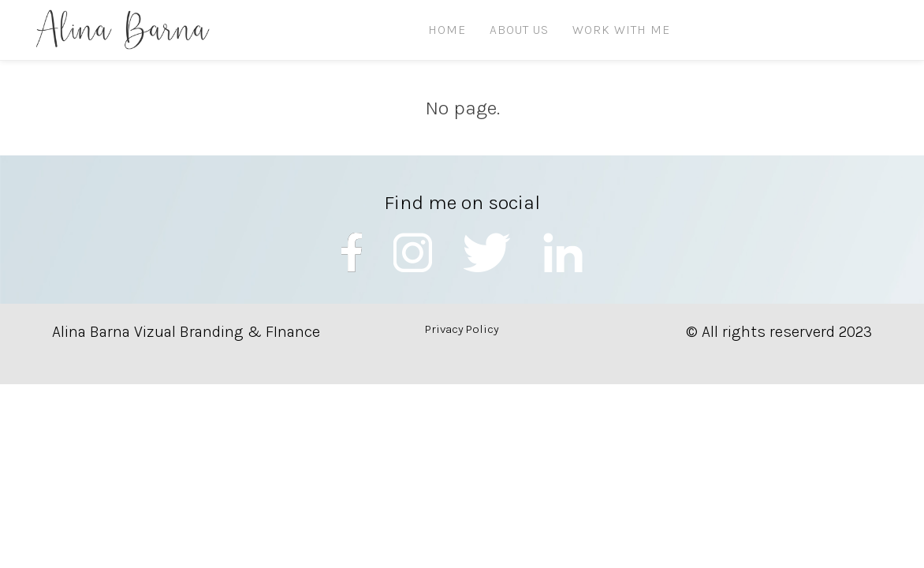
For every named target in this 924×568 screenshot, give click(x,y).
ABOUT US (519, 30)
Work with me (621, 30)
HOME (447, 30)
